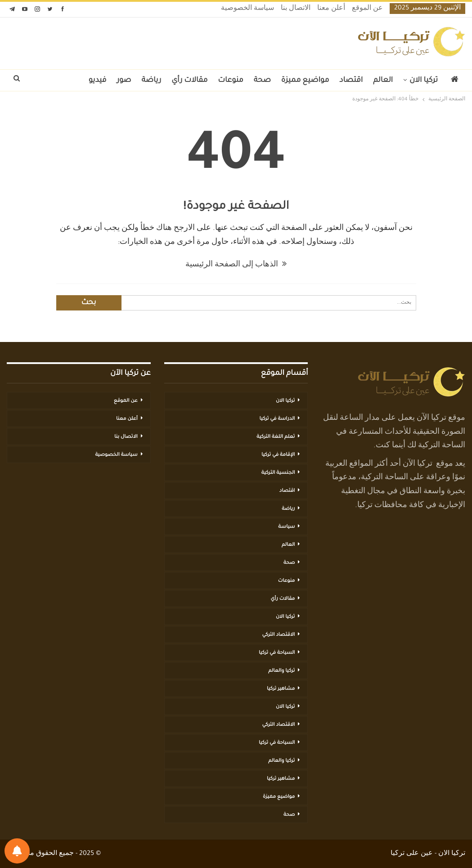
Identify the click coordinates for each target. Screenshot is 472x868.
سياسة (286, 527)
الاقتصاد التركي (278, 635)
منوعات (230, 81)
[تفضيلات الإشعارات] (17, 851)
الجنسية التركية (278, 473)
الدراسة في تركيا (277, 419)
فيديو (98, 81)
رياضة (152, 81)
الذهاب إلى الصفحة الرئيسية (236, 265)
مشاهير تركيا (281, 689)
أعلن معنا (331, 9)
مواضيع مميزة (305, 81)
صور (124, 81)
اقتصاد (351, 81)
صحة (262, 81)
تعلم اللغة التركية (276, 437)
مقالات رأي (189, 81)
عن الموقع (367, 9)
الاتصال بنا (296, 9)
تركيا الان (424, 81)
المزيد (68, 81)
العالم (383, 81)
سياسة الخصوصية (247, 9)
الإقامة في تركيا (278, 455)
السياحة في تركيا (277, 653)
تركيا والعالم (281, 671)
